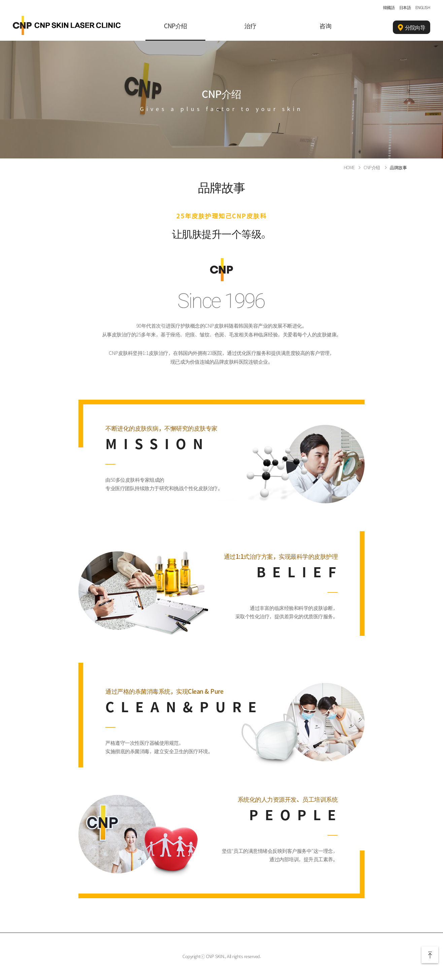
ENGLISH (423, 7)
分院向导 (412, 28)
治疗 (250, 26)
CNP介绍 (176, 26)
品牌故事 (398, 167)
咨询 (325, 26)
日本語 (405, 7)
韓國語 (389, 7)
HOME (349, 167)
